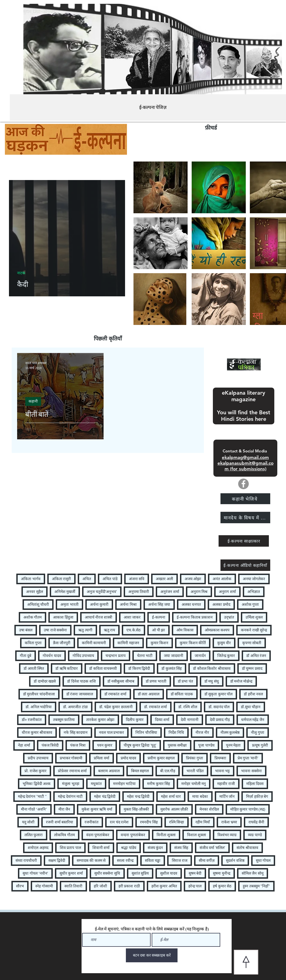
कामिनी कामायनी (94, 643)
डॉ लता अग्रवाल (149, 694)
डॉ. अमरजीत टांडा (75, 707)
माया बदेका (200, 797)
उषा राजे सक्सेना (55, 630)
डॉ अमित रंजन (256, 656)
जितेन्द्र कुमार (226, 656)
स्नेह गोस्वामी (44, 886)
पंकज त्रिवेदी (50, 745)
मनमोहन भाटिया (125, 784)
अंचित (87, 579)
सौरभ (20, 886)
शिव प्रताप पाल (70, 848)
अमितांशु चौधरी (38, 605)
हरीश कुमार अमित (164, 886)
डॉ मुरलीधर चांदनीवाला (39, 694)
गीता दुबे (26, 656)
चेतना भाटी (145, 656)
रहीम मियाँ (203, 822)
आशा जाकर (132, 617)
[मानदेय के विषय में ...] (245, 518)
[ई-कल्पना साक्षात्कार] (244, 541)
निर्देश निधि (176, 733)
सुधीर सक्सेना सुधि (107, 873)
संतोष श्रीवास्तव (247, 848)
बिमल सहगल (140, 771)
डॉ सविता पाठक (182, 694)
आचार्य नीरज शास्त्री (99, 617)
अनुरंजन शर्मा (170, 592)
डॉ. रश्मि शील (188, 707)
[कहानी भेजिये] (245, 499)
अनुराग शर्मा (227, 592)
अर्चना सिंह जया (159, 605)
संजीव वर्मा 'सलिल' (212, 848)
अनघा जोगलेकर (254, 579)
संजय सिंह (181, 848)
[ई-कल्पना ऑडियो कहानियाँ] (245, 565)
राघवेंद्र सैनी (256, 822)
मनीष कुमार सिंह (158, 784)
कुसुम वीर (224, 643)
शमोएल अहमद (38, 848)
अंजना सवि (137, 579)
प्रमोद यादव (129, 758)
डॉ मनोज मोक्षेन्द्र (241, 681)
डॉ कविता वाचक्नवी (103, 669)
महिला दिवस (255, 784)
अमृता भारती (69, 605)
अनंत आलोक (222, 579)
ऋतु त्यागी (85, 630)
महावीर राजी (226, 784)
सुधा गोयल (263, 861)
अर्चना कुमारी (99, 605)
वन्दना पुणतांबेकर (133, 835)
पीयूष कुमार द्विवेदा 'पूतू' (140, 745)
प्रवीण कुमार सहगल (161, 758)
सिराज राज (180, 861)
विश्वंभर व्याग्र (227, 835)
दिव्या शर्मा (162, 720)
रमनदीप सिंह (149, 822)
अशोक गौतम (33, 617)
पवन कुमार (105, 745)
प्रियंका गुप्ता (195, 758)
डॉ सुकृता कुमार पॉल (219, 694)
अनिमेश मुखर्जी (65, 592)
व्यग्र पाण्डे (255, 835)
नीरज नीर (202, 733)
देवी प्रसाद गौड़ (220, 720)
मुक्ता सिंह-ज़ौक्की (136, 809)
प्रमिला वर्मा (102, 758)
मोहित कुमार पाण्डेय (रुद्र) (248, 809)
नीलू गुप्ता (258, 733)
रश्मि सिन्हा (177, 822)
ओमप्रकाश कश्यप (217, 630)
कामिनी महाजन (128, 643)
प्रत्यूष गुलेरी (260, 745)
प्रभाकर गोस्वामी (71, 758)
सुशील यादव (169, 873)
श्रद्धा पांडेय (129, 848)
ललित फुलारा (34, 835)
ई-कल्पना (159, 617)
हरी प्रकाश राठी (129, 886)
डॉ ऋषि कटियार (67, 669)
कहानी (33, 401)
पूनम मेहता (233, 745)
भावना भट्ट (223, 771)
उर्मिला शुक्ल (254, 617)
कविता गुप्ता (33, 643)
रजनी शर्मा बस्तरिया (60, 822)
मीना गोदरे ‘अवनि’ (34, 809)
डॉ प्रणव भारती (156, 681)
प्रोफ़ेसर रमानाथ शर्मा (72, 771)
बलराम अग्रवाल (109, 771)
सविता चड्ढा (153, 861)
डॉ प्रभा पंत (185, 681)
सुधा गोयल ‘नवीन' (35, 873)
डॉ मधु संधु (212, 681)
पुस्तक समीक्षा (177, 745)
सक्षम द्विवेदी (57, 861)
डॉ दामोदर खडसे (45, 681)
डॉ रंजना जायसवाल (80, 694)
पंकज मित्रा (78, 745)
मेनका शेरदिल (209, 809)
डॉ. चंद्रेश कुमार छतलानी (116, 707)
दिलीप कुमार (135, 720)
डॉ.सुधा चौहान (251, 707)
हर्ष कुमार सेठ (222, 886)
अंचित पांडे (110, 579)
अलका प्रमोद (221, 605)
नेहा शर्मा (24, 745)
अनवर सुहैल (35, 592)
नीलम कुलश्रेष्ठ (230, 733)
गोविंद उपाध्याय (83, 656)
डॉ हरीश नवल (253, 694)
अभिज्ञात (254, 592)
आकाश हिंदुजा (63, 617)
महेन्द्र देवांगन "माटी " (32, 797)
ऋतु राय (110, 630)
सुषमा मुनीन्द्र (222, 873)
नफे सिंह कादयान (76, 733)
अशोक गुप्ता (250, 605)
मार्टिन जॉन (227, 797)
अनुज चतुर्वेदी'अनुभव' (102, 592)
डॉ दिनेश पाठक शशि (82, 681)
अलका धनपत (191, 605)
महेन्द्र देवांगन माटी (70, 797)
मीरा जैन (64, 809)
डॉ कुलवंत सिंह (172, 669)
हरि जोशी (100, 886)
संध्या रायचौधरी (26, 861)
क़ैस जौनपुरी (62, 643)
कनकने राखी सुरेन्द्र (254, 630)
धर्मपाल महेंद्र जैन (253, 720)
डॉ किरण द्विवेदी (139, 669)
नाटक (21, 273)
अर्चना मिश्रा (128, 605)
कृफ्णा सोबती (252, 643)
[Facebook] (243, 484)
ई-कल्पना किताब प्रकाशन (195, 617)
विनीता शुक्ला (166, 835)
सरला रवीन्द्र (125, 861)
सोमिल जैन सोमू (253, 873)
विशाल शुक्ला (197, 835)
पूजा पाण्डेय (206, 745)
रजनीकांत (91, 822)
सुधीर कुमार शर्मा (71, 873)
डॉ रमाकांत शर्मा (115, 694)
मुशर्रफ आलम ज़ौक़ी (174, 809)
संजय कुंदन (155, 848)
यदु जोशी (28, 822)
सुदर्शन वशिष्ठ (235, 861)
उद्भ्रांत (229, 617)
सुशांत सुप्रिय (140, 873)
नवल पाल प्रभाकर (111, 733)
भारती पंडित (195, 771)
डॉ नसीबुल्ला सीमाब (121, 681)
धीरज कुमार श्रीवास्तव (37, 733)
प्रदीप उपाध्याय (38, 758)
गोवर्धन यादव (52, 656)
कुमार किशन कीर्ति (193, 643)
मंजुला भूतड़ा (71, 784)
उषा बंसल (26, 630)
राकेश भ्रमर (229, 822)
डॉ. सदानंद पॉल (219, 707)
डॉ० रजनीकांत (32, 720)
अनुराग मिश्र (199, 592)
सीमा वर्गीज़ (207, 861)
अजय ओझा (193, 579)
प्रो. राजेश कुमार (36, 771)
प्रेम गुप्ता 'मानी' (248, 758)
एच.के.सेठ (133, 630)
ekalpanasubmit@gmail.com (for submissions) (245, 466)
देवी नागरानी (190, 720)
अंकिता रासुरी (62, 579)
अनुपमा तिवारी (139, 592)
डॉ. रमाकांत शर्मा (156, 707)
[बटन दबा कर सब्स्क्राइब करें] (152, 955)
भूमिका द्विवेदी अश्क (37, 784)
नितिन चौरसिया (146, 733)
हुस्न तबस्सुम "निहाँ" (256, 886)
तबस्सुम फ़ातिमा (64, 720)
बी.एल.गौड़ (168, 771)
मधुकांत (96, 784)
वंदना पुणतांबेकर (98, 835)
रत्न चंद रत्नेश (119, 822)
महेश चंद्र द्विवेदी (105, 797)
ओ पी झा (158, 630)
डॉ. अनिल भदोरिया (39, 707)
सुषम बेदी (195, 873)
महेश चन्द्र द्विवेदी (138, 797)
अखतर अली (164, 579)
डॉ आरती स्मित (34, 669)
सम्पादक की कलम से (91, 861)
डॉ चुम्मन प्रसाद (252, 669)
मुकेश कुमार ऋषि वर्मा (97, 809)
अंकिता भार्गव (31, 579)
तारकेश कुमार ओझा (100, 720)
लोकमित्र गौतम (64, 835)
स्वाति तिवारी (74, 886)
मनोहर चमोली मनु (194, 784)
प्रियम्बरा (220, 758)
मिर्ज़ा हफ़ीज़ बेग (257, 797)
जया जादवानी (174, 656)
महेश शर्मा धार (171, 797)
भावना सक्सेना (251, 771)
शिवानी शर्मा (101, 848)
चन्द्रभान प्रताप (116, 656)
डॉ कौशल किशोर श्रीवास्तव (212, 669)
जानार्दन (200, 656)
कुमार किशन (160, 643)
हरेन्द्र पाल (195, 886)
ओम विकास (185, 630)
